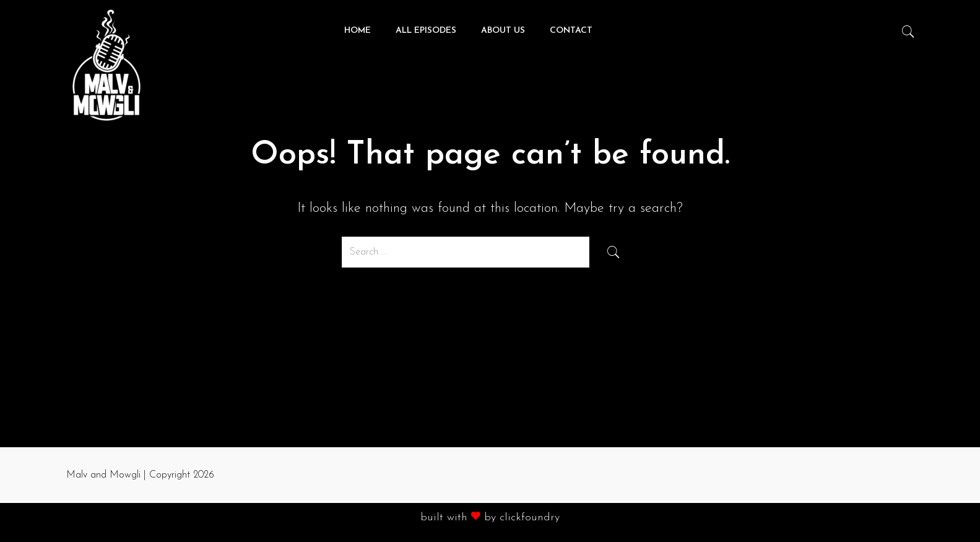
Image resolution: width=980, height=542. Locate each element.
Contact (571, 31)
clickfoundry (530, 518)
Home (358, 31)
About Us (503, 31)
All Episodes (426, 31)
